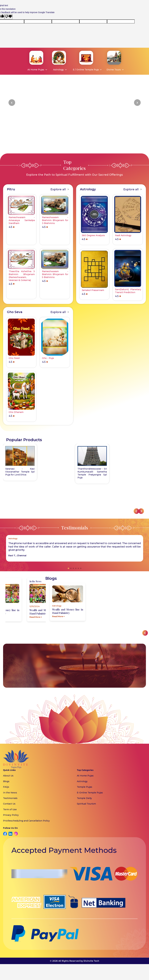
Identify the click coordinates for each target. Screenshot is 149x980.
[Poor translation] (8, 17)
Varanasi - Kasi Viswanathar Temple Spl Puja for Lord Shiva (20, 472)
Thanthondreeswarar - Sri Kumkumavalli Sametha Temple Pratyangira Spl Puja (92, 473)
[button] (12, 103)
